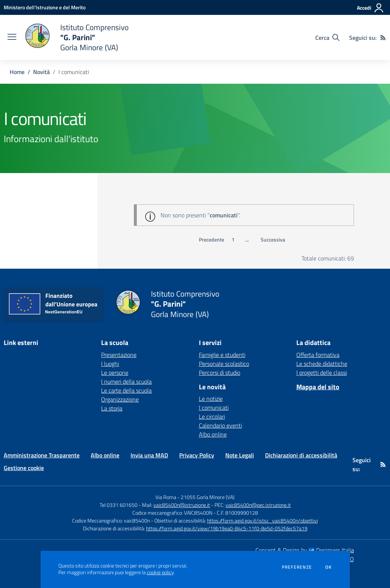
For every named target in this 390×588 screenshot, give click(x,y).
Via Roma (166, 497)
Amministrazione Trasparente (42, 455)
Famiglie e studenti (222, 355)
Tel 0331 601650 (119, 505)
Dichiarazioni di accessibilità (301, 455)
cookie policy (160, 572)
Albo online (213, 434)
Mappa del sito (318, 387)
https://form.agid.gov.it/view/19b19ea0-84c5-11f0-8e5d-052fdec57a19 (227, 528)
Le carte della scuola (126, 390)
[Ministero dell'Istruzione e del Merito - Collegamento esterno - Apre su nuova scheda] (45, 7)
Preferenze (297, 567)
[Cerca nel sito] (327, 38)
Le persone (115, 373)
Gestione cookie (24, 468)
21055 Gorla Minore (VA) (208, 497)
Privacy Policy (197, 455)
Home (17, 72)
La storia (112, 408)
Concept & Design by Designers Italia (305, 550)
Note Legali (240, 455)
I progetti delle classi (322, 373)
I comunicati (214, 408)
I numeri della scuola (126, 381)
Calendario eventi (220, 425)
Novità (41, 72)
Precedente (212, 240)
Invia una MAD (149, 455)
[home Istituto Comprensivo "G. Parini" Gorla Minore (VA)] (76, 37)
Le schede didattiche (322, 364)
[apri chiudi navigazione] (12, 38)
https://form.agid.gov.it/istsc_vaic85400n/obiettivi (262, 520)
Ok (329, 567)
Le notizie (211, 399)
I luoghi (110, 364)
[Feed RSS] (383, 38)
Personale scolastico (224, 364)
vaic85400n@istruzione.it (182, 505)
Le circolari (212, 416)
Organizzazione (120, 399)
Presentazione (119, 355)
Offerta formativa (318, 355)
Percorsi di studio (220, 373)
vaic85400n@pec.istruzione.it (258, 505)
